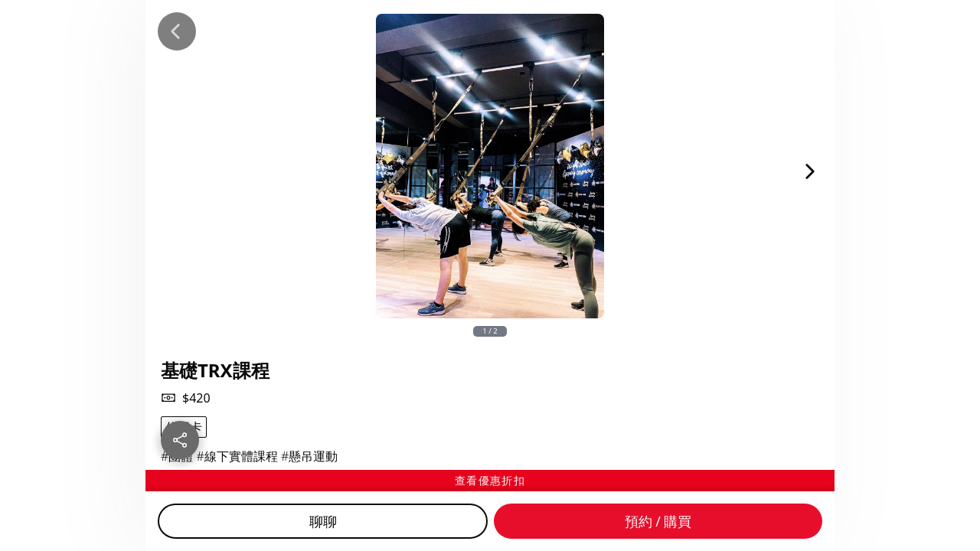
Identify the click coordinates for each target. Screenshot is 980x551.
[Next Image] (810, 171)
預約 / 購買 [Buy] (658, 521)
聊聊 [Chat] (323, 521)
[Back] (177, 31)
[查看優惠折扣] (490, 481)
